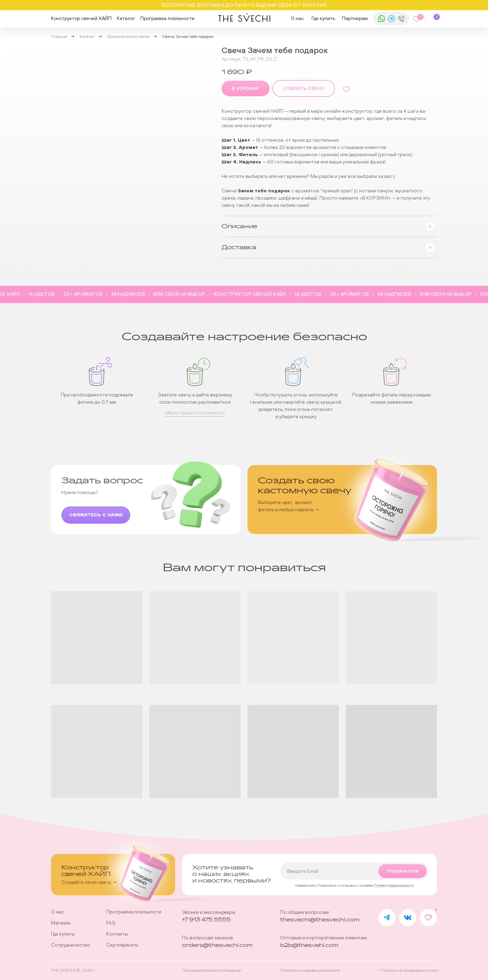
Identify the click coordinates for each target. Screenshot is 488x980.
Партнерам (355, 18)
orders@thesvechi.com (217, 945)
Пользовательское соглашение (211, 970)
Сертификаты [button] (122, 945)
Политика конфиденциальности (310, 970)
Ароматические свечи (128, 37)
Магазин (61, 923)
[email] (354, 871)
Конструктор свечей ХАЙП (81, 18)
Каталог (126, 18)
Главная (59, 37)
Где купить (323, 18)
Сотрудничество (71, 945)
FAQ (111, 923)
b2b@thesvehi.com (309, 945)
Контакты (117, 934)
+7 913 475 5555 (206, 920)
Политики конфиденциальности (394, 886)
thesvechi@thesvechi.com (320, 920)
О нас (297, 18)
